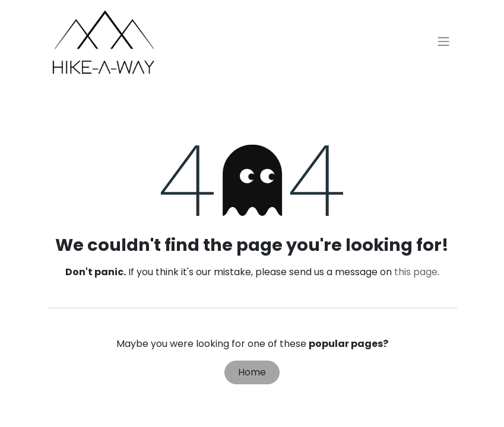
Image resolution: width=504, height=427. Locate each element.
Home (252, 372)
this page (416, 272)
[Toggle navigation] (443, 42)
